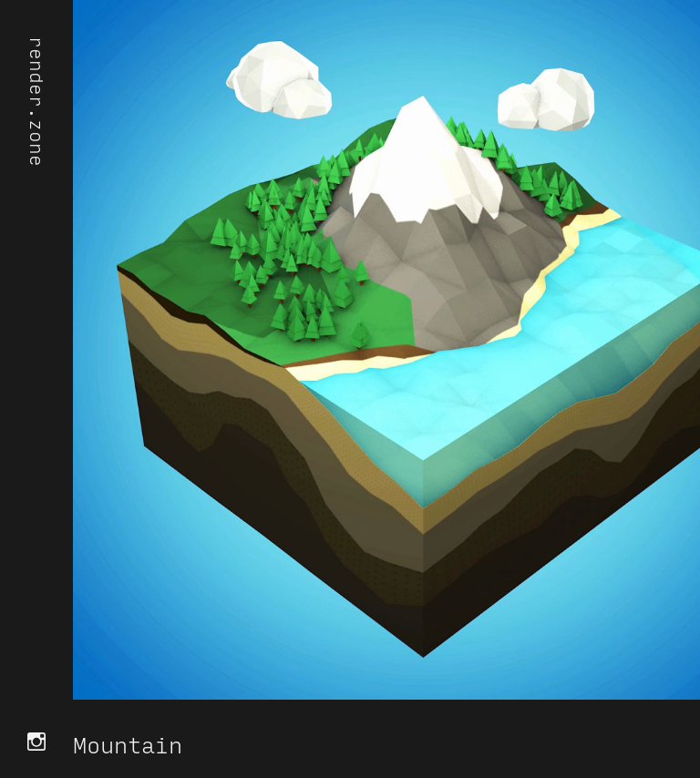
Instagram (36, 742)
